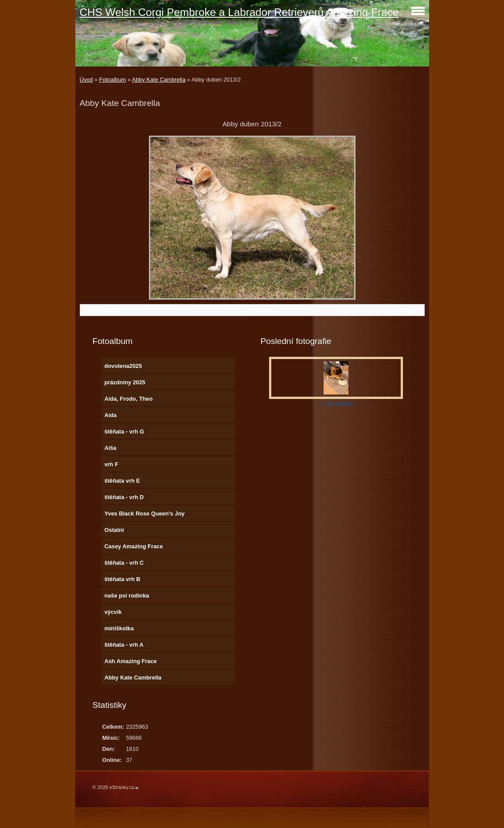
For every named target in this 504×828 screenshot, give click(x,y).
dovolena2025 (123, 366)
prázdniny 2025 (125, 382)
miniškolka (119, 628)
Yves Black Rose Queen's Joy (144, 514)
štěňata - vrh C (124, 563)
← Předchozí (99, 310)
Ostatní (114, 530)
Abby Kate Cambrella (159, 80)
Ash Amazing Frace (130, 661)
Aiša (110, 448)
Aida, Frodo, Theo (128, 399)
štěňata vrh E (122, 481)
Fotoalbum (113, 80)
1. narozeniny (336, 403)
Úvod (86, 80)
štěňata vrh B (122, 579)
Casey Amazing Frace (133, 546)
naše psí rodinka (127, 596)
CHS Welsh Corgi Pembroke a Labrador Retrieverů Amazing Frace (239, 12)
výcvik (113, 612)
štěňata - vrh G (124, 432)
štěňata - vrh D (124, 497)
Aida (110, 415)
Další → (412, 310)
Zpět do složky (258, 310)
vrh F (111, 464)
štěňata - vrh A (124, 645)
